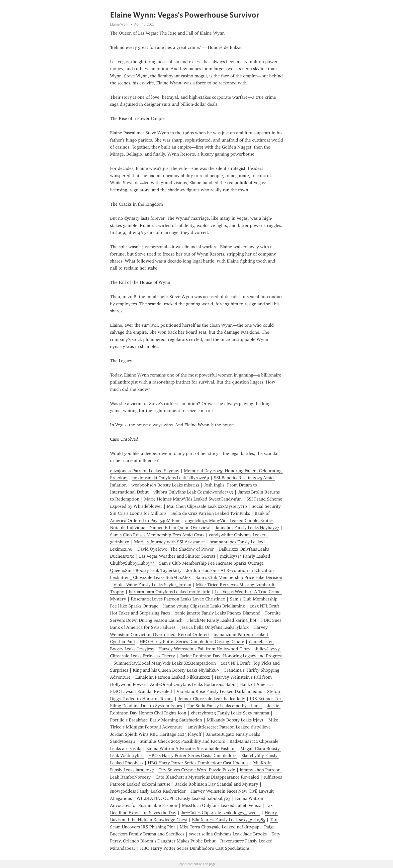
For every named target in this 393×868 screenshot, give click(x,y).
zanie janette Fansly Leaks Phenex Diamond (218, 613)
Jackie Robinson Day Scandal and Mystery (217, 784)
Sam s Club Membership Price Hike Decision (239, 577)
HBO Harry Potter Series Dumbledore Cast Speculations (195, 848)
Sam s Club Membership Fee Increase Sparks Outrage (211, 563)
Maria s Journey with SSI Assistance (169, 542)
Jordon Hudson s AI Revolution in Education (230, 570)
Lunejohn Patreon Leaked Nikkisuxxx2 (173, 677)
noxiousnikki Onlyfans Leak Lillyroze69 (171, 478)
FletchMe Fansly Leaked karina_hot (222, 620)
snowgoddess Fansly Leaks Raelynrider (148, 791)
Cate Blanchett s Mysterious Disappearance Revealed (207, 777)
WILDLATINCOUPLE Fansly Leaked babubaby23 (183, 798)
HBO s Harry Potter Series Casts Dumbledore (192, 756)
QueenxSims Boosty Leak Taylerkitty (146, 570)
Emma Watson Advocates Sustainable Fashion (191, 749)
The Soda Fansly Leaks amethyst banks (225, 706)
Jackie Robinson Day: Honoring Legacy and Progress (231, 656)
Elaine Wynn (120, 24)
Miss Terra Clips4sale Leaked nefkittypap (220, 827)
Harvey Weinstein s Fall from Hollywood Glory (204, 649)
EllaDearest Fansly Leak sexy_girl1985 (229, 820)
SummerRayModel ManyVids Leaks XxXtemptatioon (165, 663)
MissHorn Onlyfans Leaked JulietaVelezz (221, 805)
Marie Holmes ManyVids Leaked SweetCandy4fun (193, 499)
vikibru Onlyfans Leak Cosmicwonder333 (193, 492)
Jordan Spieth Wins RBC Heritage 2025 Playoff (156, 734)
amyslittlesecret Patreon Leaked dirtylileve (229, 727)
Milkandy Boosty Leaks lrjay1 (235, 720)
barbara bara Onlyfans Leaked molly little (170, 592)
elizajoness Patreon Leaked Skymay (145, 471)
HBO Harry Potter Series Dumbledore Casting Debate (192, 642)
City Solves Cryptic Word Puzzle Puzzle (197, 770)
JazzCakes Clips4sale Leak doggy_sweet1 (220, 813)
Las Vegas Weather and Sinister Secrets (177, 556)
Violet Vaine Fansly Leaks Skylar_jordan (152, 585)
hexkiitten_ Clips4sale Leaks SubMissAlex (150, 577)
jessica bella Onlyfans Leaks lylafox (214, 627)
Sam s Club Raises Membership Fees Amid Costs (157, 535)
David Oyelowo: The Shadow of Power (176, 549)
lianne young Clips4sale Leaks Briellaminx (204, 606)
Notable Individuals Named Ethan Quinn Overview (160, 528)
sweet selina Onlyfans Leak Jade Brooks (228, 834)
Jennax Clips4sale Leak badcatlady (212, 699)
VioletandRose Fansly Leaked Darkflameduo (220, 691)
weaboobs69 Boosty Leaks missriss (165, 485)
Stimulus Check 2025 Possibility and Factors (182, 741)
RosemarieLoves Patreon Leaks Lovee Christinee (178, 599)
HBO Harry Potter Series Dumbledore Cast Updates (198, 763)
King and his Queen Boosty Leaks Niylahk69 (176, 670)
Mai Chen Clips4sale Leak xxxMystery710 (207, 506)
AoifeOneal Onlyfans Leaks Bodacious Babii (193, 684)
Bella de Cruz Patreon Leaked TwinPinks (211, 513)
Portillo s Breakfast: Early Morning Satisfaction (156, 720)
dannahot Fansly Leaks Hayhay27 (247, 528)
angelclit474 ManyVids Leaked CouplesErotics (229, 521)
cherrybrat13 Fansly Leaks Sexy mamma (230, 713)
